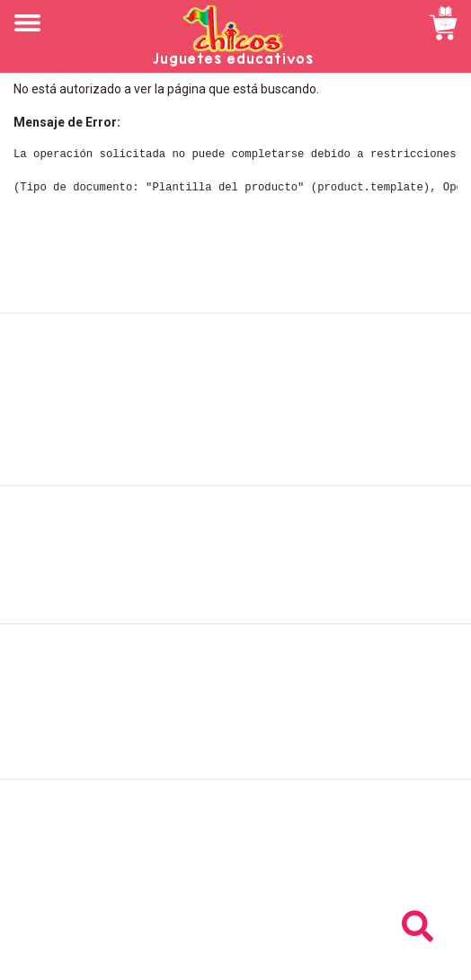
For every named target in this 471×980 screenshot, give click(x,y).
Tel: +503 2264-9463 (236, 877)
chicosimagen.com (288, 956)
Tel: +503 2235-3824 (235, 857)
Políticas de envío (236, 544)
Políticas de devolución (235, 564)
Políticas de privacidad (236, 584)
